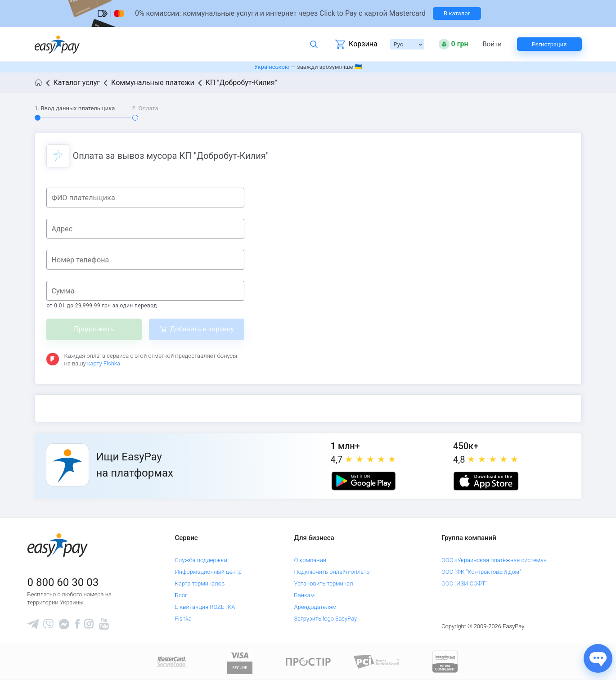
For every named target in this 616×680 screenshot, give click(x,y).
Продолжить (94, 329)
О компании (310, 560)
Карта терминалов (200, 583)
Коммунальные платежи (153, 83)
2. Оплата (145, 108)
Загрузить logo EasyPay (326, 619)
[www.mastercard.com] (171, 661)
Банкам (305, 595)
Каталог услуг (77, 83)
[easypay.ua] (57, 44)
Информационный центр (208, 572)
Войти (492, 44)
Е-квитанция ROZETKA (205, 607)
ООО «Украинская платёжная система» (494, 560)
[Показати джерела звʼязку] (598, 658)
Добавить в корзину (202, 329)
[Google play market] (364, 481)
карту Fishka (104, 363)
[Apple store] (486, 481)
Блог (181, 595)
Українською (272, 67)
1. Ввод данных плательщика (75, 108)
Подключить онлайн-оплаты (333, 572)
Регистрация (549, 44)
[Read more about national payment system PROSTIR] (308, 661)
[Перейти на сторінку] (308, 14)
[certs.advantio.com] (445, 661)
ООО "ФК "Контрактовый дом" (481, 572)
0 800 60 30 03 (63, 582)
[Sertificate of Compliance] (377, 661)
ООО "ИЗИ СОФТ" (464, 583)
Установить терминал (324, 583)
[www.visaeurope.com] (240, 661)
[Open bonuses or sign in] (454, 44)
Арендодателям (315, 607)
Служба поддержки (201, 560)
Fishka (183, 619)
